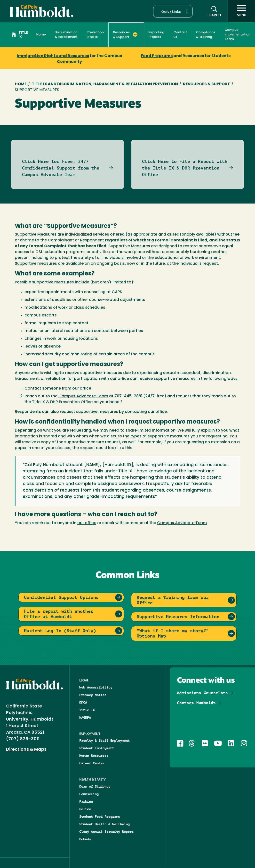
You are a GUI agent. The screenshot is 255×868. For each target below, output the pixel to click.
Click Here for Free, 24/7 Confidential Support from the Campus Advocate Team (61, 168)
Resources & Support (207, 84)
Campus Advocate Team (83, 396)
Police (85, 809)
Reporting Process (156, 35)
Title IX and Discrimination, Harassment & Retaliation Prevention (105, 84)
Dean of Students (95, 786)
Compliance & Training (206, 35)
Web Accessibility (96, 687)
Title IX (20, 35)
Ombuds (85, 839)
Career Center (92, 763)
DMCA (83, 702)
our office (82, 389)
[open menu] (241, 11)
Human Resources (94, 756)
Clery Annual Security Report (106, 832)
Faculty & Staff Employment (104, 740)
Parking (86, 801)
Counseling (89, 794)
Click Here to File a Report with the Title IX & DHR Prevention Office (185, 168)
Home (41, 35)
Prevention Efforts (95, 35)
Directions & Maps (26, 750)
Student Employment (97, 748)
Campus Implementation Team (238, 35)
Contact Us (180, 35)
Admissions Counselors (202, 693)
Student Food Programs (100, 817)
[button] (173, 11)
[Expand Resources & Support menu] (135, 34)
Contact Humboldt (196, 703)
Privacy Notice (93, 695)
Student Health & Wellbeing (104, 824)
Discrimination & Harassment (66, 35)
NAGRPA (85, 717)
